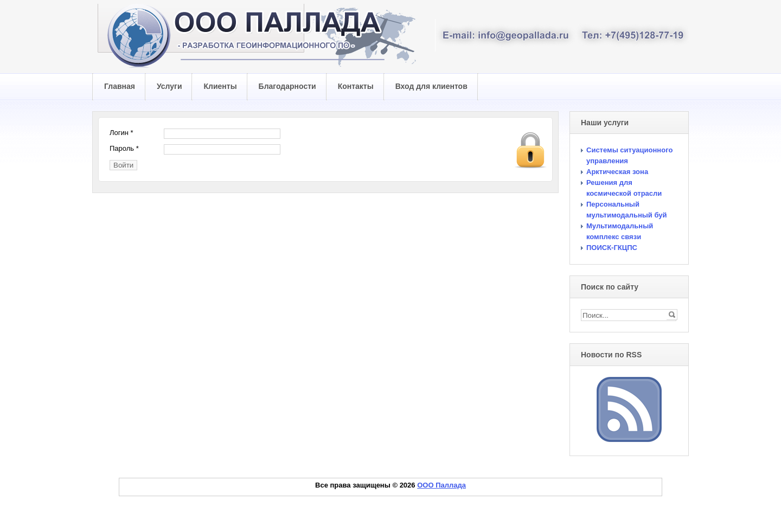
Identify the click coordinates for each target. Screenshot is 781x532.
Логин (121, 133)
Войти (123, 165)
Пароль (124, 148)
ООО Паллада (441, 485)
